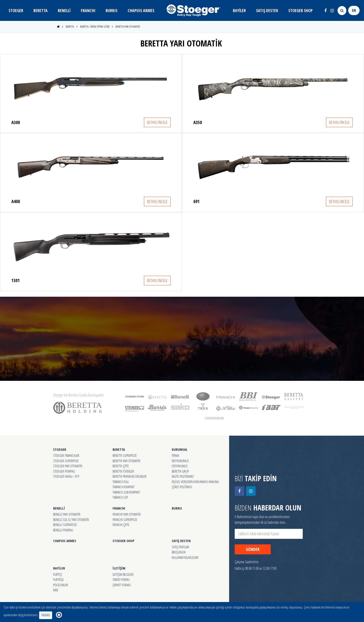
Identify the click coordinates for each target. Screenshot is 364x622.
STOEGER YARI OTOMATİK (68, 466)
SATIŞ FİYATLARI (180, 547)
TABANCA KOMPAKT (123, 487)
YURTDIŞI (58, 579)
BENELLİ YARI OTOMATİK (67, 514)
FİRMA (175, 455)
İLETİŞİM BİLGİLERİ (123, 574)
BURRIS (112, 10)
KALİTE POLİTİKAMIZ (183, 476)
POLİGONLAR (61, 585)
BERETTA (41, 10)
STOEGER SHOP (301, 10)
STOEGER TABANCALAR (66, 455)
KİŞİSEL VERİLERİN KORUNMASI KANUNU (195, 482)
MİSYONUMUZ (180, 461)
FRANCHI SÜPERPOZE (125, 520)
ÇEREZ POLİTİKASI (182, 487)
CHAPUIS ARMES (141, 10)
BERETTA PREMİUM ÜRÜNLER (130, 476)
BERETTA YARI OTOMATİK (128, 26)
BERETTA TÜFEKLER (123, 471)
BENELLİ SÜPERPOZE (65, 525)
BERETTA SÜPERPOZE (125, 455)
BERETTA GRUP (180, 471)
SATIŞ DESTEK (267, 10)
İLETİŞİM (119, 568)
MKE (56, 590)
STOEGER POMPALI (64, 471)
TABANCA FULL (121, 482)
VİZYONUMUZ (180, 466)
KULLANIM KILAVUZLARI (185, 557)
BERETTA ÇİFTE (121, 466)
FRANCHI (88, 10)
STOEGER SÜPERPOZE (66, 461)
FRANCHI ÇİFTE (121, 525)
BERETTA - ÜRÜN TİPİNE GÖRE (95, 26)
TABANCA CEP (120, 497)
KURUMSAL (180, 449)
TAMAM (46, 615)
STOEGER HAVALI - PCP (66, 476)
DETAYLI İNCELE (157, 122)
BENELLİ (64, 10)
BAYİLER (239, 10)
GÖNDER (253, 549)
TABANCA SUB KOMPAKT (126, 492)
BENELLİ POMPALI (63, 530)
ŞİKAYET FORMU (122, 585)
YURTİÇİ (58, 574)
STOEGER (16, 10)
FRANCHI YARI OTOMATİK (127, 514)
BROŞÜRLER (179, 552)
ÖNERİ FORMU (121, 579)
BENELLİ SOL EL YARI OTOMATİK (71, 520)
